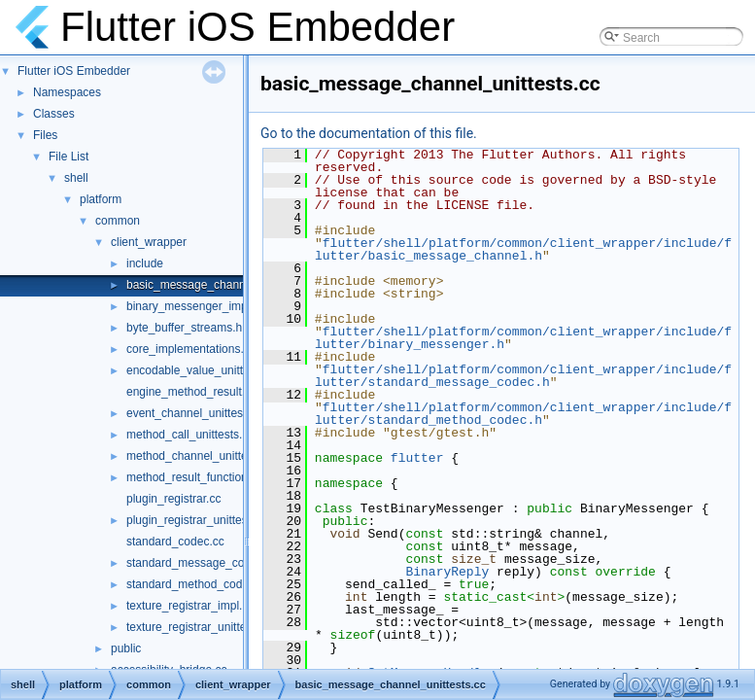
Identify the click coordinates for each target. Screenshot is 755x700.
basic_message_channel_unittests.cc (223, 285)
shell (76, 178)
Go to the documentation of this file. (369, 133)
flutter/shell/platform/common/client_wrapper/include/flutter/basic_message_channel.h (523, 249)
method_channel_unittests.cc (202, 456)
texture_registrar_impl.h (188, 606)
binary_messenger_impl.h (193, 306)
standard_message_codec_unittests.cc (227, 563)
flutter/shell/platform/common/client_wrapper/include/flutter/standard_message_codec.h (523, 376)
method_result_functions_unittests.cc (222, 477)
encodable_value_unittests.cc (203, 370)
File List (69, 157)
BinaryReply (447, 572)
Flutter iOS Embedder (74, 71)
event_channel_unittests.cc (197, 413)
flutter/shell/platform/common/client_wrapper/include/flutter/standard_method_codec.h (523, 414)
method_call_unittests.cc (190, 435)
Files (45, 135)
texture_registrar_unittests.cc (201, 627)
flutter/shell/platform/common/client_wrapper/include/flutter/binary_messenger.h (523, 338)
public (126, 648)
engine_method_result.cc (191, 392)
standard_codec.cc (175, 542)
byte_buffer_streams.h (184, 328)
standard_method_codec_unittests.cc (223, 584)
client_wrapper (149, 242)
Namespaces (67, 92)
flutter (417, 458)
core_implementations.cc (191, 349)
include (145, 263)
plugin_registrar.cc (173, 499)
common (118, 221)
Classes (54, 114)
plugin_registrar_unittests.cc (199, 520)
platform (101, 199)
